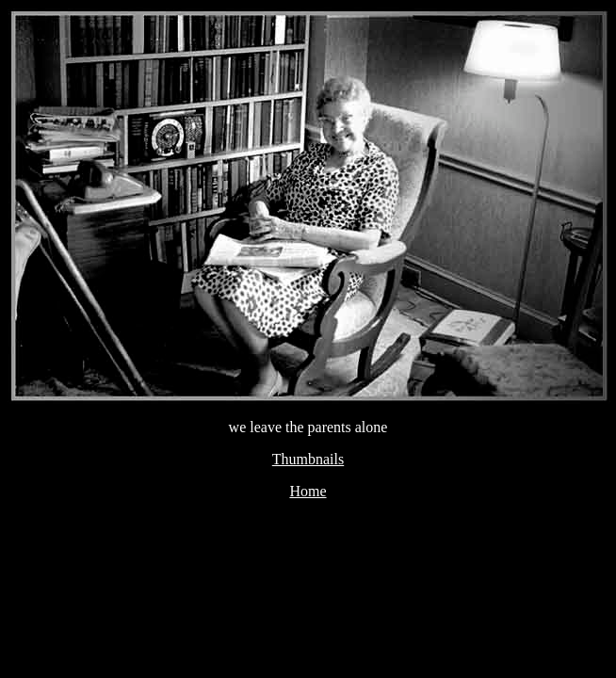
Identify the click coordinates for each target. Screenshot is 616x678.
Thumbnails (308, 459)
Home (308, 491)
